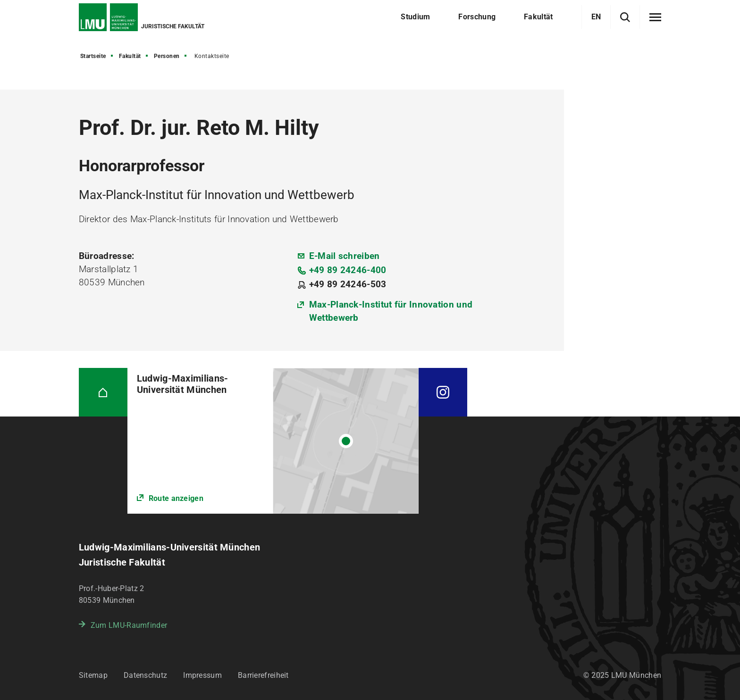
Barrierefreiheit (263, 675)
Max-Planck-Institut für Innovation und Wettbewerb (391, 311)
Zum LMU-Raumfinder (129, 625)
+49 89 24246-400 (348, 270)
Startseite (93, 56)
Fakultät (130, 56)
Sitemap (93, 675)
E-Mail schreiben (345, 256)
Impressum (202, 675)
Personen (167, 56)
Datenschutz (145, 675)
